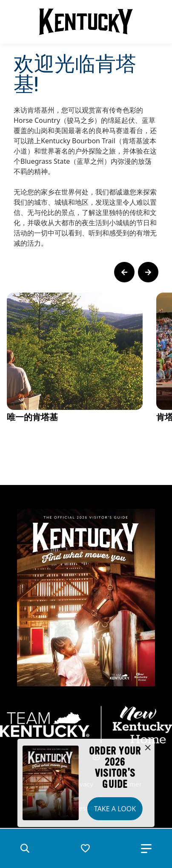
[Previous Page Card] (124, 272)
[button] (25, 848)
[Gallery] (86, 377)
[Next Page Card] (148, 272)
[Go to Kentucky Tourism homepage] (86, 22)
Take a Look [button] (115, 809)
